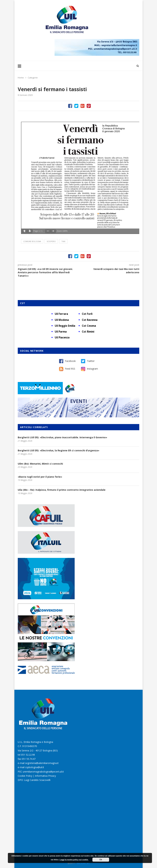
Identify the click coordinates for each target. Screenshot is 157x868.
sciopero (51, 241)
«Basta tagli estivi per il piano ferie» (40, 477)
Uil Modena (62, 320)
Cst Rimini (88, 332)
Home (21, 78)
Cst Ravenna (90, 320)
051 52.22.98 (28, 755)
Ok (101, 860)
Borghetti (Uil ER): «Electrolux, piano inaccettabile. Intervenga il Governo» (62, 437)
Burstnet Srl (83, 863)
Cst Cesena (89, 326)
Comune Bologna (32, 241)
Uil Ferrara (61, 314)
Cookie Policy (25, 776)
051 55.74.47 (29, 759)
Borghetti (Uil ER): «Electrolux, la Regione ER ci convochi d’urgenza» (58, 450)
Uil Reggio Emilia (65, 326)
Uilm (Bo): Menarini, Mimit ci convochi (40, 464)
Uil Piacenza (62, 337)
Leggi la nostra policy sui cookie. (74, 860)
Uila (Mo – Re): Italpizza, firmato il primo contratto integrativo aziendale (62, 490)
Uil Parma (61, 332)
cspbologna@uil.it (35, 767)
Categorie (33, 78)
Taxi (63, 241)
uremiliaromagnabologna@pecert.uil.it (43, 772)
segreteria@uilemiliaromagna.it (42, 763)
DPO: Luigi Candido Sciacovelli (34, 780)
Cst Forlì (87, 314)
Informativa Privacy (45, 776)
